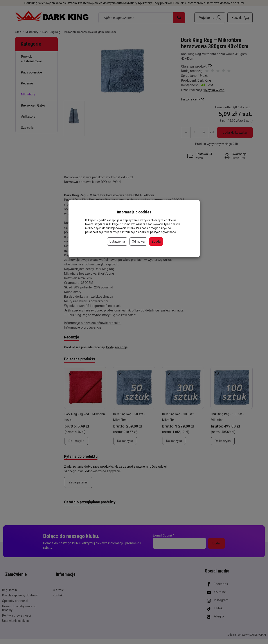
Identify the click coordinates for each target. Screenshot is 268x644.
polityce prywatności (163, 232)
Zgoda (156, 241)
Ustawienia (117, 241)
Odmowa (138, 241)
